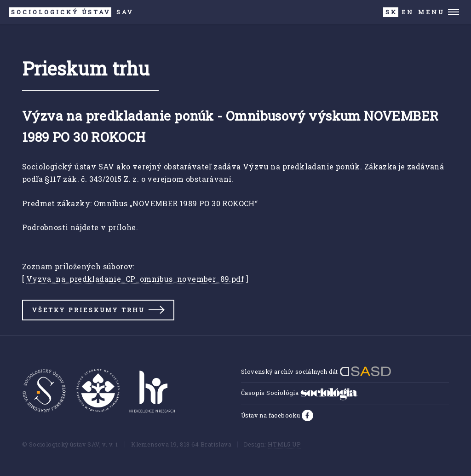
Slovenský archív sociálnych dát (316, 372)
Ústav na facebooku (271, 415)
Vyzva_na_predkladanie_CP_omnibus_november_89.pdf (135, 279)
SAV (71, 12)
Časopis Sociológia (299, 393)
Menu (431, 12)
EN (408, 12)
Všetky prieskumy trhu (88, 310)
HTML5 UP (284, 444)
